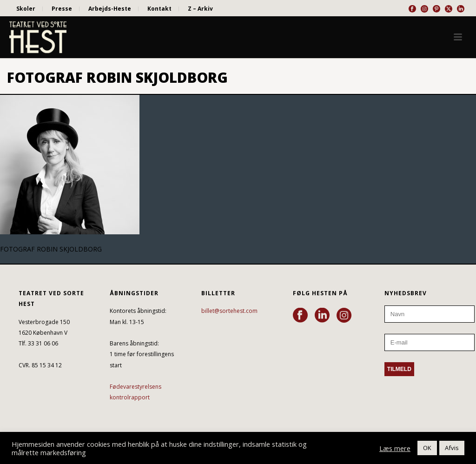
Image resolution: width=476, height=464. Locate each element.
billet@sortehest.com (229, 311)
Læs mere (395, 448)
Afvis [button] (452, 448)
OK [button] (427, 448)
